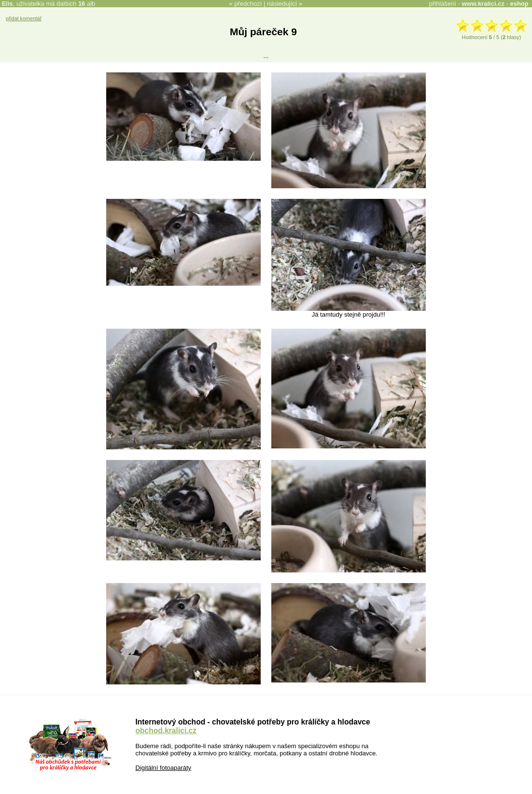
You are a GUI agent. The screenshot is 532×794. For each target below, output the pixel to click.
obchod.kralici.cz (166, 731)
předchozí (248, 4)
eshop (519, 4)
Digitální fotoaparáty (164, 768)
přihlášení (443, 4)
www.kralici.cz (483, 4)
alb (87, 4)
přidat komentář (24, 18)
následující (282, 4)
